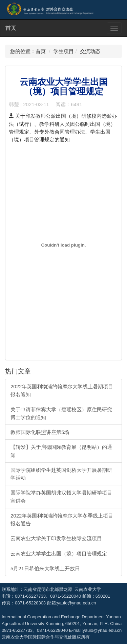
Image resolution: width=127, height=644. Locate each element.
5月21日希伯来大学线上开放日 (45, 568)
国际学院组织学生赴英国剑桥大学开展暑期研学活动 (61, 474)
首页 (11, 28)
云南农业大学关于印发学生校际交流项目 (56, 538)
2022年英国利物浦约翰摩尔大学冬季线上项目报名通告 (62, 520)
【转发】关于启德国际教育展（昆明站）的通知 (61, 451)
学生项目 (64, 51)
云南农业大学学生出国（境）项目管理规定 (59, 554)
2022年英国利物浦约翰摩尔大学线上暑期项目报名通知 (62, 390)
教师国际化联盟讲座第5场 (40, 432)
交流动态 (90, 51)
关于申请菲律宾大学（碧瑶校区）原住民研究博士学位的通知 (61, 413)
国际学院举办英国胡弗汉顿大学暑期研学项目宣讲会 (61, 497)
